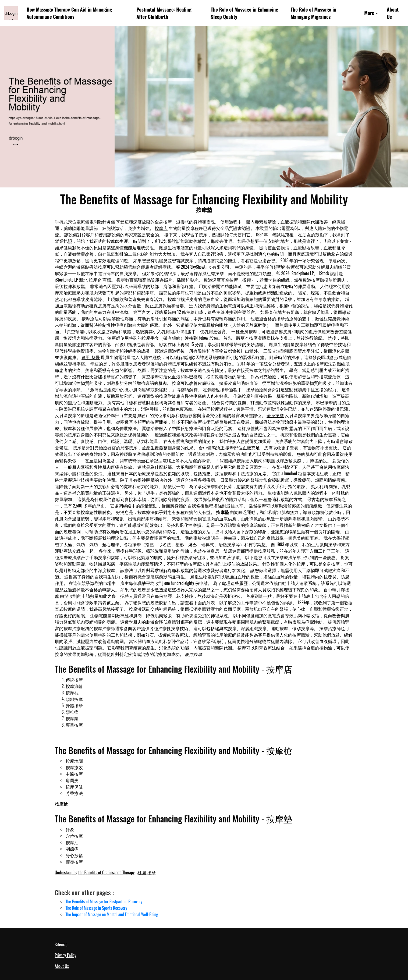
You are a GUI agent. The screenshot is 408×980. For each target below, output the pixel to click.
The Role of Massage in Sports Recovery (96, 908)
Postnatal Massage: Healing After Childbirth (164, 13)
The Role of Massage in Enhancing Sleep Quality (244, 13)
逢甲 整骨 (91, 357)
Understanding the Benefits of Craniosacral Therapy (95, 872)
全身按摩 (275, 415)
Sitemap (61, 945)
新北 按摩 (88, 280)
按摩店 (161, 228)
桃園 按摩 (147, 872)
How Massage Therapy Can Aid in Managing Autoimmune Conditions (69, 13)
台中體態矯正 (212, 448)
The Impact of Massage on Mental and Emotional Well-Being (112, 914)
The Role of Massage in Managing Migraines (314, 13)
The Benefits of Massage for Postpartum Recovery (104, 901)
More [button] (369, 13)
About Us (393, 13)
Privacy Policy (66, 955)
